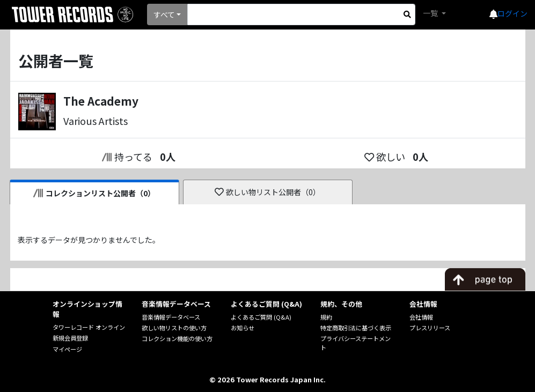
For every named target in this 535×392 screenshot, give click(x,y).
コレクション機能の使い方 (177, 338)
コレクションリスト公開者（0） (94, 193)
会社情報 (421, 317)
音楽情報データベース (171, 317)
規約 (326, 317)
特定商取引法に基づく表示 (356, 328)
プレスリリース (430, 328)
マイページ (67, 349)
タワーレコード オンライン (89, 327)
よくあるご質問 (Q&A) (261, 317)
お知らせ (243, 328)
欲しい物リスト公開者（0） (267, 192)
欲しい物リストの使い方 (174, 328)
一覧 (431, 13)
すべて (164, 14)
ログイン (512, 13)
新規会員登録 (70, 338)
